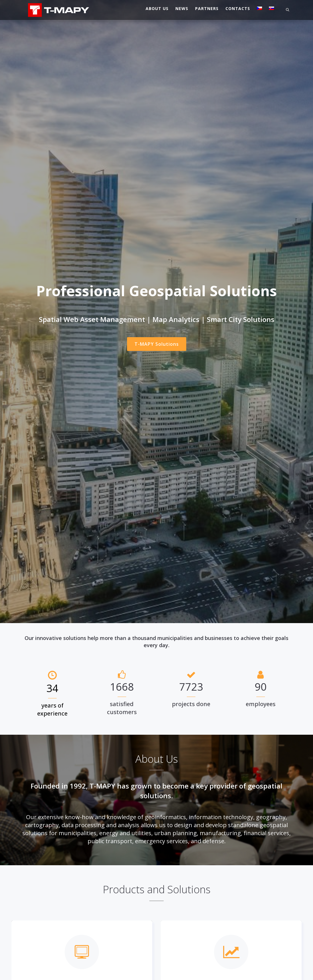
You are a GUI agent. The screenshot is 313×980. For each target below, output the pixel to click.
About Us (157, 8)
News (182, 8)
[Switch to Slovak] (272, 9)
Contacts (238, 8)
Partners (207, 8)
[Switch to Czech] (259, 9)
